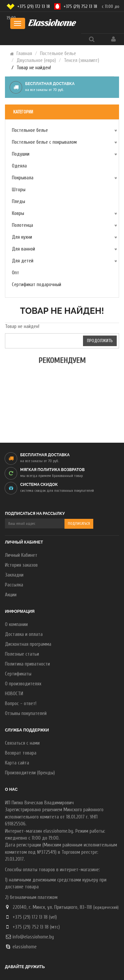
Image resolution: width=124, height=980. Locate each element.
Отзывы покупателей (26, 713)
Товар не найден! (34, 68)
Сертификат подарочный (37, 285)
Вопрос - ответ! (21, 704)
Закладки (14, 575)
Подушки (21, 154)
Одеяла (19, 166)
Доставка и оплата (24, 634)
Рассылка (14, 585)
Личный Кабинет (21, 555)
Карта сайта (17, 763)
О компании (16, 624)
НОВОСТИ (14, 694)
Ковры (18, 213)
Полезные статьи (22, 654)
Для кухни (22, 237)
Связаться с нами (22, 743)
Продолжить (100, 341)
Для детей (23, 261)
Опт (16, 273)
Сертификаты (18, 674)
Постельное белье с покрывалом (44, 142)
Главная (24, 54)
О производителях (23, 684)
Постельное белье (58, 54)
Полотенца (22, 225)
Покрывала (23, 178)
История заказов (21, 565)
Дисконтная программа (28, 644)
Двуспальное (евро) (36, 60)
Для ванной (23, 249)
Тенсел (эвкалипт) (82, 60)
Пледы (19, 202)
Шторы (19, 190)
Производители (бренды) (30, 773)
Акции (11, 595)
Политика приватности (27, 664)
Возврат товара (21, 753)
